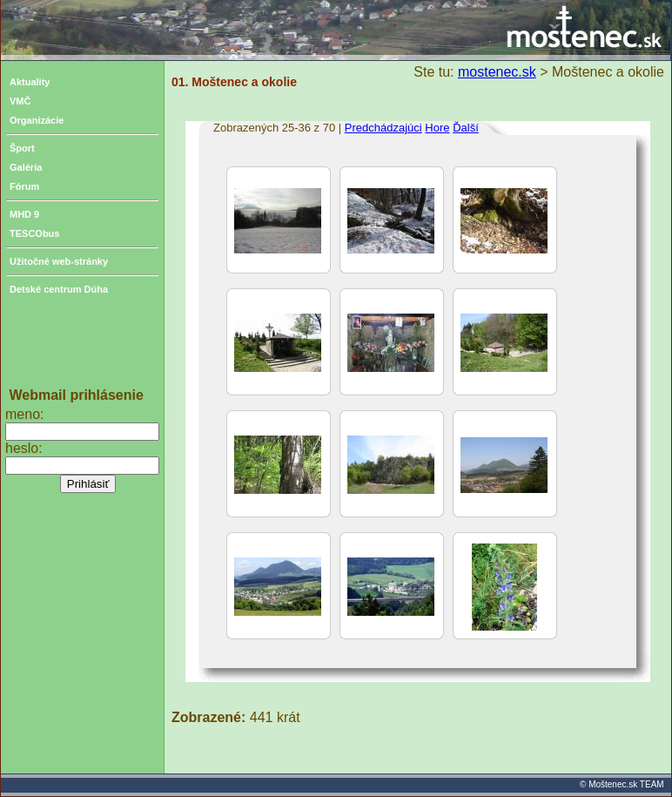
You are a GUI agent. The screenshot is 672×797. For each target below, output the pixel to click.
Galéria (26, 167)
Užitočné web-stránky (59, 261)
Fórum (24, 186)
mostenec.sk (497, 72)
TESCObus (34, 233)
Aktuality (30, 82)
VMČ (20, 101)
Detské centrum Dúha (59, 289)
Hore (437, 128)
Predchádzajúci (383, 128)
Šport (22, 148)
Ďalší (466, 128)
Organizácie (37, 120)
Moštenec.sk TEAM (626, 784)
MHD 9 (24, 214)
